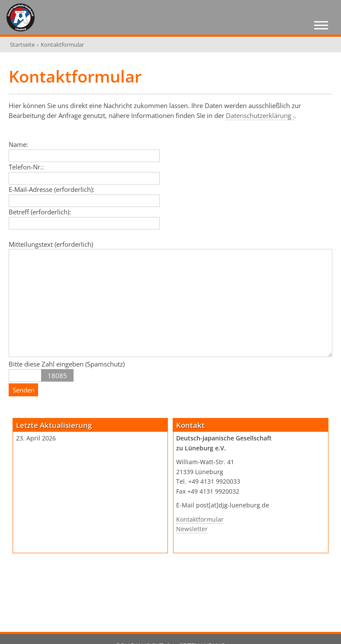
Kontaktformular (200, 520)
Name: (18, 144)
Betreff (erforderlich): (40, 212)
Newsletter (192, 529)
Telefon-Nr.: (26, 167)
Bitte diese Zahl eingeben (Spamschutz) (67, 364)
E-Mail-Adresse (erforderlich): (51, 189)
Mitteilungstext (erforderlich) (51, 244)
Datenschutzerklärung (259, 115)
